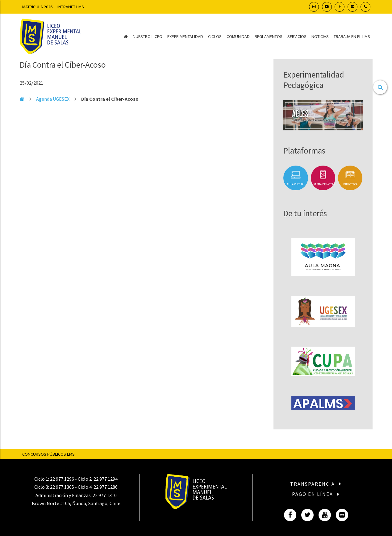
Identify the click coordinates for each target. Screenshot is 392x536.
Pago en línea (316, 494)
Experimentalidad (185, 36)
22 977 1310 (105, 495)
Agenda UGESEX (53, 99)
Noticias (320, 36)
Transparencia (316, 484)
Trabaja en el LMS (352, 36)
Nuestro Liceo (148, 36)
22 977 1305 (62, 487)
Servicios (297, 36)
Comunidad (238, 36)
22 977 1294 (106, 479)
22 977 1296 (62, 479)
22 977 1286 (106, 487)
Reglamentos (269, 36)
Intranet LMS (71, 7)
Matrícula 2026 (37, 7)
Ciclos (215, 36)
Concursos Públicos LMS (48, 454)
